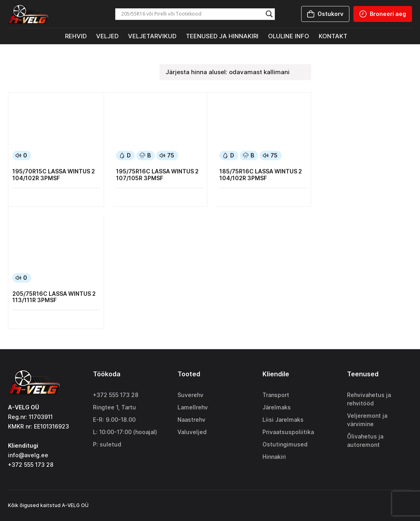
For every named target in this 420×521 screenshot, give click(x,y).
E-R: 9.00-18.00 (114, 420)
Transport (276, 395)
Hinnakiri (274, 457)
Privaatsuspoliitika (288, 432)
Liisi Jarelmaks (283, 420)
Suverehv (190, 395)
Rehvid (76, 36)
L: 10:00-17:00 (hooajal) (125, 432)
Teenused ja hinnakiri (222, 36)
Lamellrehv (193, 407)
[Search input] (191, 14)
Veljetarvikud (152, 36)
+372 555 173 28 (116, 395)
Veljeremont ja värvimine (367, 420)
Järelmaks (277, 407)
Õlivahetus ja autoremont (365, 440)
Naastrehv (191, 420)
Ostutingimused (285, 444)
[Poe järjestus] (235, 72)
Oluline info (289, 36)
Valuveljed (192, 432)
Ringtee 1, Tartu (114, 407)
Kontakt (333, 36)
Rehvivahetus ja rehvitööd (369, 399)
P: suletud (107, 444)
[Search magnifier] (269, 14)
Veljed (107, 36)
